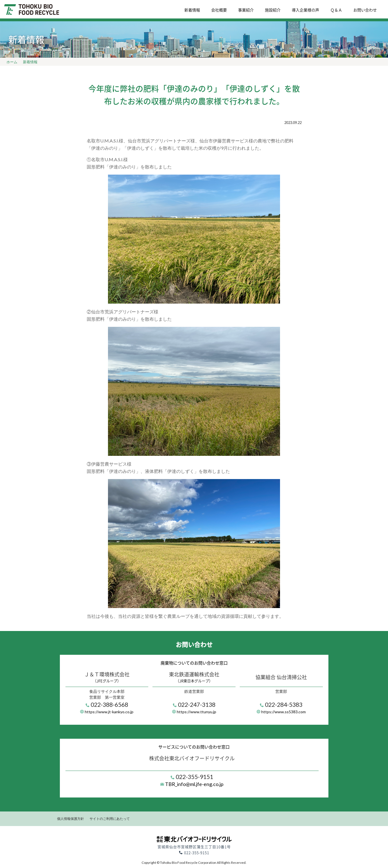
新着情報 (192, 10)
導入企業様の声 (305, 10)
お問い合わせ (365, 10)
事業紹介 (246, 10)
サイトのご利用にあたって (110, 819)
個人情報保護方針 (70, 819)
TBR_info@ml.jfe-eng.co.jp (194, 784)
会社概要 (219, 10)
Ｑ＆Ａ (336, 10)
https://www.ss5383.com (284, 712)
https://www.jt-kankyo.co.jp (109, 712)
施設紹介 (273, 10)
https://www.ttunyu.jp (197, 712)
